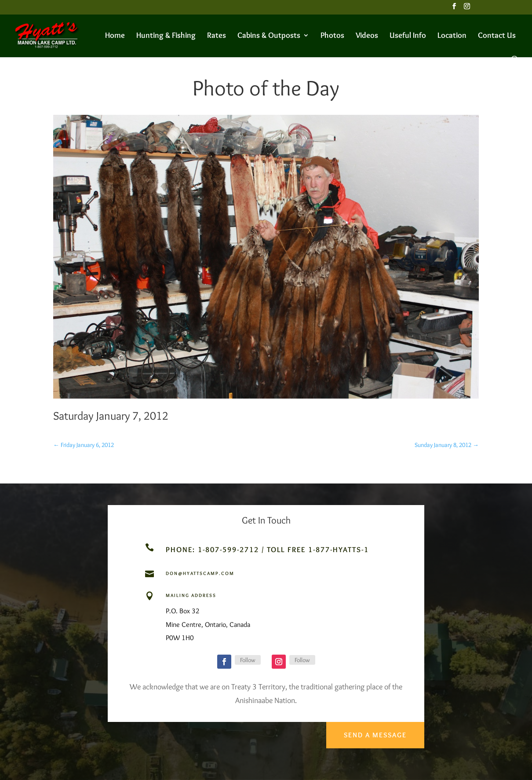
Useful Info (408, 36)
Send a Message (374, 732)
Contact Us (497, 36)
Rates (217, 36)
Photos (332, 36)
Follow (248, 660)
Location (452, 36)
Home (115, 36)
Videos (367, 36)
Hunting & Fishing (166, 36)
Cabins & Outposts (269, 36)
